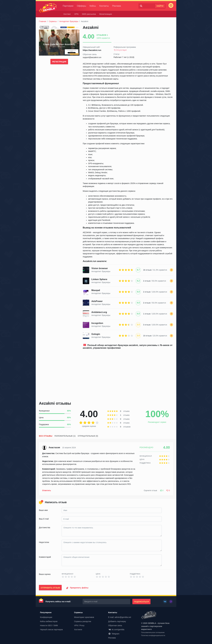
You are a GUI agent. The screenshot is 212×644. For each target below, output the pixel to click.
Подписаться (141, 602)
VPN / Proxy (79, 625)
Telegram (114, 634)
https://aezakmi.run (92, 50)
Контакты (105, 6)
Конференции (46, 617)
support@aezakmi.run (92, 57)
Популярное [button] (46, 612)
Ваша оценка (45, 574)
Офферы (82, 6)
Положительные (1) (65, 436)
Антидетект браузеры (69, 21)
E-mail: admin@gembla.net (120, 617)
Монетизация (106, 14)
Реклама (117, 6)
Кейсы (93, 6)
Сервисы (53, 21)
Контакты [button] (113, 612)
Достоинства (45, 528)
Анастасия (54, 447)
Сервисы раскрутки (83, 621)
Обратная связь (115, 625)
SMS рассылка (89, 14)
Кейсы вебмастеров (49, 621)
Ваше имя (43, 510)
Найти (160, 6)
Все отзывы (46, 436)
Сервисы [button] (78, 612)
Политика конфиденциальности (153, 636)
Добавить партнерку (117, 621)
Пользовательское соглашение (153, 633)
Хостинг (67, 14)
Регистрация (59, 62)
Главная (43, 21)
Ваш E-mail (44, 519)
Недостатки (44, 542)
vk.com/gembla (116, 630)
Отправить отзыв (50, 588)
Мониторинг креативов (84, 617)
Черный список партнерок (51, 630)
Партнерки (69, 6)
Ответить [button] (47, 490)
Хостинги (78, 630)
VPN (76, 14)
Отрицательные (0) (88, 436)
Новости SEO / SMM (49, 625)
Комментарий (45, 557)
